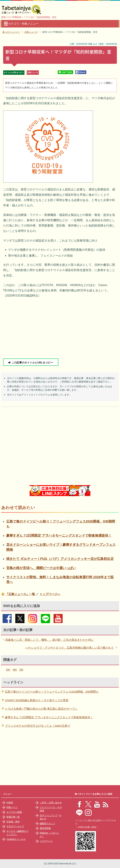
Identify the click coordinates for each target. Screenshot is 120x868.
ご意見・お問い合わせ (51, 803)
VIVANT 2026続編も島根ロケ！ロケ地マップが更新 (37, 700)
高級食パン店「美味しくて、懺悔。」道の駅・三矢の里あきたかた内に (50, 640)
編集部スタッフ (47, 823)
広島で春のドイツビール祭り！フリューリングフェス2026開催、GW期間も (52, 692)
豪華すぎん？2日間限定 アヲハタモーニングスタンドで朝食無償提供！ (59, 536)
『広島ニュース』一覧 (20, 594)
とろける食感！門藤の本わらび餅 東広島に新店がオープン (41, 709)
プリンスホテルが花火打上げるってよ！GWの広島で (38, 726)
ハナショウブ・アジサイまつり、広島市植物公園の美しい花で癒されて (70, 648)
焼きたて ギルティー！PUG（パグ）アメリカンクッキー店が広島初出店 (60, 559)
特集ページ (12, 807)
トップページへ (50, 594)
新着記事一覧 (13, 817)
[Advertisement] (60, 328)
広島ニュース (33, 72)
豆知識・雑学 (13, 822)
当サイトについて (49, 815)
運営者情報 (45, 828)
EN (8, 670)
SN (21, 670)
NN (15, 670)
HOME (10, 803)
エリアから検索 (14, 812)
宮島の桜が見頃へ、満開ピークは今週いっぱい (41, 568)
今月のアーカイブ (15, 826)
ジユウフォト (46, 841)
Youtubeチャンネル (16, 839)
